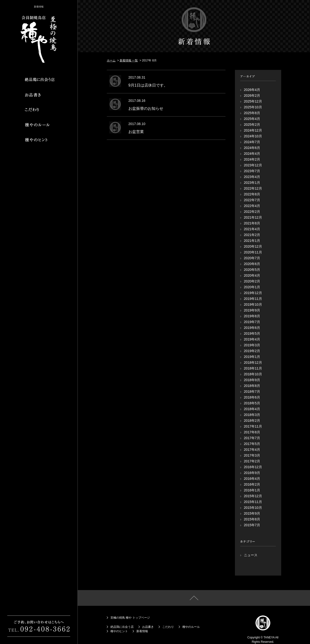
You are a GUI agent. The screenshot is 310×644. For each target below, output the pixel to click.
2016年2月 (252, 484)
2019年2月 (252, 351)
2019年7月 (252, 322)
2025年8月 (252, 113)
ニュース (251, 555)
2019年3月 (252, 345)
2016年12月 (253, 467)
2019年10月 (253, 304)
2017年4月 (252, 450)
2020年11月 (253, 252)
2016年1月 (252, 490)
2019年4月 (252, 339)
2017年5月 (252, 444)
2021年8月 (252, 223)
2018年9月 (252, 380)
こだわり (168, 627)
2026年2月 (252, 96)
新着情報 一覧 (129, 60)
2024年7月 (252, 142)
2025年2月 (252, 125)
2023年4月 (252, 177)
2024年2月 (252, 159)
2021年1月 (252, 241)
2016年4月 (252, 479)
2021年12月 (253, 217)
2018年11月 (253, 368)
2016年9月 (252, 473)
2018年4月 (252, 409)
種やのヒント (119, 631)
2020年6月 (252, 264)
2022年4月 (252, 206)
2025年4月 (252, 119)
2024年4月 (252, 154)
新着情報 (142, 631)
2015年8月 (252, 519)
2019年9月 (252, 310)
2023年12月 (253, 165)
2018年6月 (252, 397)
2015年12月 (253, 496)
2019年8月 (252, 316)
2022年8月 (252, 194)
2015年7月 (252, 525)
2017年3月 (252, 455)
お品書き (148, 627)
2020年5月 (252, 270)
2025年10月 (253, 107)
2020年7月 (252, 258)
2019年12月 (253, 293)
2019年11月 (253, 299)
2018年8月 (252, 386)
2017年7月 (252, 438)
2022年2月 (252, 212)
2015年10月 (253, 508)
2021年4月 (252, 229)
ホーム (111, 60)
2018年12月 (253, 363)
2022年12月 (253, 188)
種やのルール (191, 627)
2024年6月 (252, 148)
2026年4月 (252, 90)
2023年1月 (252, 183)
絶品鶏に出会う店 (122, 627)
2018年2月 (252, 421)
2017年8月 (252, 432)
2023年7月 (252, 171)
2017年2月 (252, 461)
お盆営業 (136, 132)
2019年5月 (252, 333)
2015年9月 (252, 513)
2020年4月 (252, 275)
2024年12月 (253, 130)
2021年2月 (252, 235)
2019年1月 (252, 357)
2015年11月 (253, 502)
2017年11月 (253, 426)
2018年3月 (252, 415)
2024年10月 (253, 136)
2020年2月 (252, 281)
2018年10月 (253, 374)
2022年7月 (252, 200)
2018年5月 (252, 403)
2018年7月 (252, 392)
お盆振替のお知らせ (146, 108)
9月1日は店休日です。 (148, 85)
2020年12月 (253, 246)
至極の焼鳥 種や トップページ (130, 618)
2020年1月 (252, 287)
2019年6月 (252, 328)
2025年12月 (253, 101)
